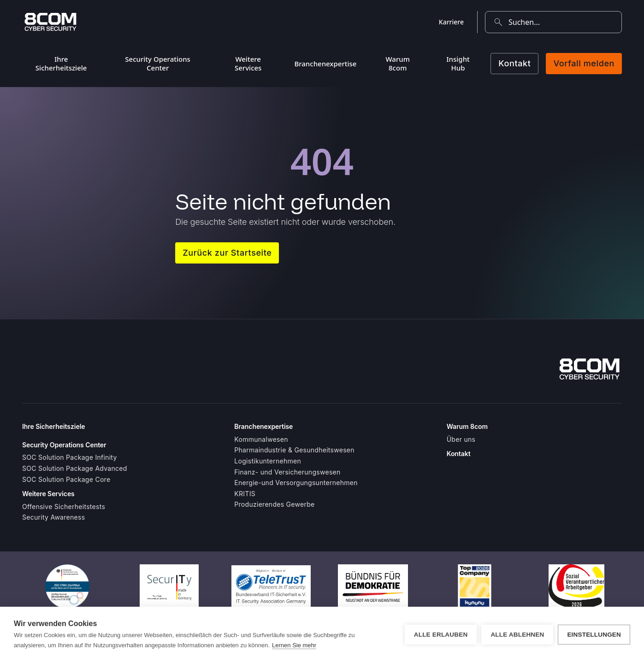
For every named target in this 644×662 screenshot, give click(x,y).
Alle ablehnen (517, 635)
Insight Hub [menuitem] (458, 63)
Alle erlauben (441, 635)
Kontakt (514, 63)
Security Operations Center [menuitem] (158, 63)
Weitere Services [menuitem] (248, 63)
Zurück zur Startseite (227, 253)
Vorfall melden (584, 63)
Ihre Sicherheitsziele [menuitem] (61, 63)
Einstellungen (594, 635)
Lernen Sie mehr (294, 645)
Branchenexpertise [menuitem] (325, 64)
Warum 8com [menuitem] (398, 63)
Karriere (451, 22)
